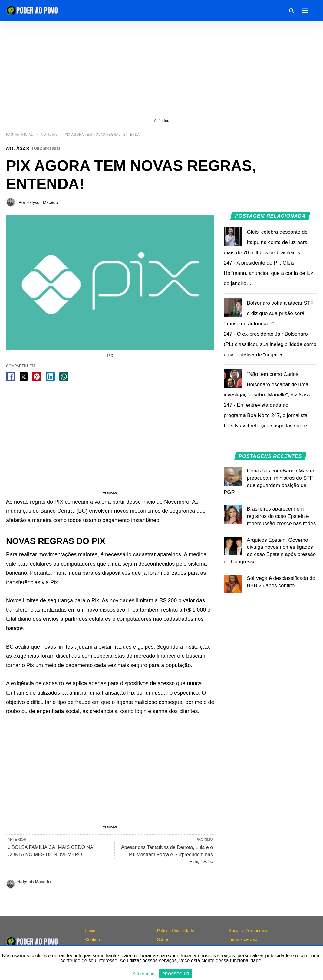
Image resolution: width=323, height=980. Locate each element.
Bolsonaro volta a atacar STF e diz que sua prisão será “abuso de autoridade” (269, 313)
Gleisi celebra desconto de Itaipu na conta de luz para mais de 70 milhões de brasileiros (266, 242)
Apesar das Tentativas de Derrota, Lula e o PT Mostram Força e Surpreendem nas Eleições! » (167, 855)
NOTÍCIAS (49, 135)
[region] (162, 70)
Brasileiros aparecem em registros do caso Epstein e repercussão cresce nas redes (282, 516)
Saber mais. (145, 973)
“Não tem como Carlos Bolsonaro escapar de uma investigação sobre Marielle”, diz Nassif (268, 385)
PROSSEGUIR (176, 974)
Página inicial (20, 135)
